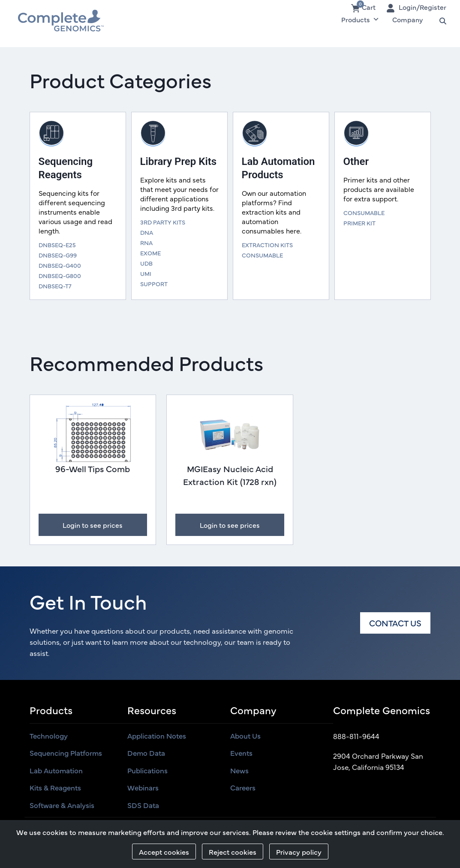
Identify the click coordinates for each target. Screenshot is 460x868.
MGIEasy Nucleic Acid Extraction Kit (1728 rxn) (230, 475)
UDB (146, 263)
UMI (146, 273)
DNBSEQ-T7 (55, 286)
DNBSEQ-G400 (60, 265)
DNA (147, 232)
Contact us (395, 623)
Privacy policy (299, 852)
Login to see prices (93, 525)
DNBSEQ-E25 (57, 245)
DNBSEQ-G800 (60, 275)
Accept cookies (164, 852)
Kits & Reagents (55, 787)
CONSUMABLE (262, 255)
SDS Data (143, 805)
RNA (146, 242)
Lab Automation (56, 770)
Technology (49, 736)
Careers (243, 787)
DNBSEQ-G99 (58, 255)
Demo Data (146, 753)
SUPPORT (154, 284)
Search (439, 19)
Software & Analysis (62, 805)
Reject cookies (233, 852)
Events (241, 753)
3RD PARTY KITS (163, 222)
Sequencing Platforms (66, 753)
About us (245, 736)
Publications (147, 770)
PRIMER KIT (359, 223)
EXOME (150, 253)
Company (407, 19)
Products (360, 19)
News (239, 770)
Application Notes (157, 736)
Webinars (143, 787)
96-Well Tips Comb (93, 468)
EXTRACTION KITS (267, 245)
